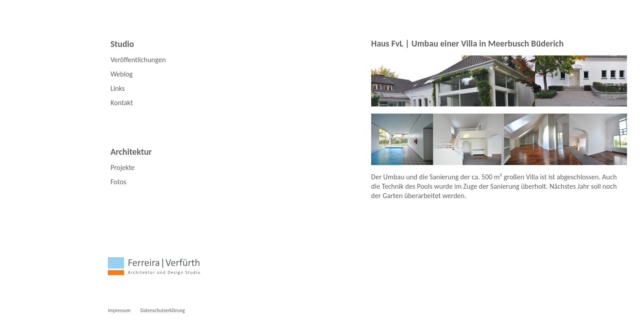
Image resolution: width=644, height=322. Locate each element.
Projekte (123, 167)
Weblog (122, 74)
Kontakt (122, 103)
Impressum (119, 310)
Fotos (118, 182)
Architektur (131, 152)
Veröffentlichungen (138, 60)
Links (118, 88)
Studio (122, 44)
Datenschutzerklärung (163, 310)
